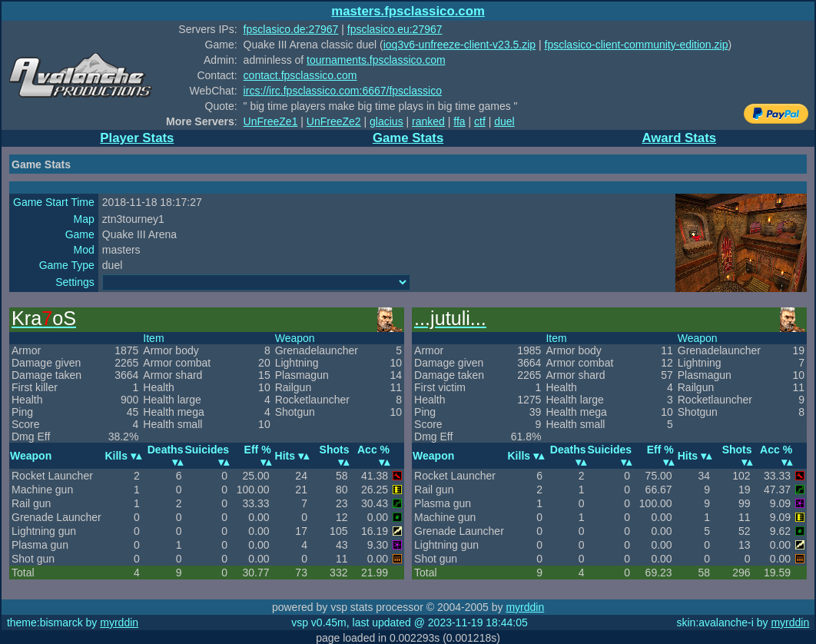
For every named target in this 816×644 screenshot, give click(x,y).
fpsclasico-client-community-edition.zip (637, 45)
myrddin (525, 607)
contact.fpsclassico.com (300, 75)
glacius (386, 121)
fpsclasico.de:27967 (291, 29)
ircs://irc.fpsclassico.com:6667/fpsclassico (343, 91)
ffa (459, 121)
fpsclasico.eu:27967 (395, 29)
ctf (480, 121)
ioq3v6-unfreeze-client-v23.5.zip (459, 45)
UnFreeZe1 (271, 121)
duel (504, 121)
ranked (428, 121)
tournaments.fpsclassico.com (376, 60)
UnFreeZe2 (334, 121)
